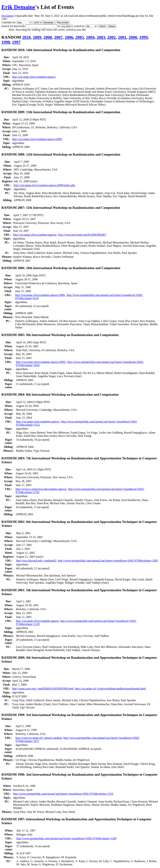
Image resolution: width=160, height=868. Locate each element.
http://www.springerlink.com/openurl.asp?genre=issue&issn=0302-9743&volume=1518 (63, 794)
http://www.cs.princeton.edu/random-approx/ (41, 489)
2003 (101, 37)
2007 (58, 37)
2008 (48, 37)
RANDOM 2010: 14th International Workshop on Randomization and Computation (61, 50)
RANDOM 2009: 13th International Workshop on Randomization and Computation (61, 112)
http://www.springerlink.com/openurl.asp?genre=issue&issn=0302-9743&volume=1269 (66, 838)
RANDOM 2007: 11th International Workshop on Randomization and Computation (61, 208)
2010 (26, 37)
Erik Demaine (18, 7)
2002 (112, 37)
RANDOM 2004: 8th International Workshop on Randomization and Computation (60, 394)
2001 (122, 37)
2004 (90, 37)
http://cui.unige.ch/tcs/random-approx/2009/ (37, 139)
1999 (144, 37)
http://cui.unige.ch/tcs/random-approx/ (34, 77)
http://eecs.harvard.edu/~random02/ (36, 561)
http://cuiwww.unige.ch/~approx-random (39, 738)
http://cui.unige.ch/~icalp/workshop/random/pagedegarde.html (110, 689)
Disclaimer (8, 16)
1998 (6, 42)
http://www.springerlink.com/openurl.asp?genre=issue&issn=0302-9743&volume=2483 (108, 561)
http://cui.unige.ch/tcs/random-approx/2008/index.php (44, 185)
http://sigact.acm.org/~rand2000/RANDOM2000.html (43, 689)
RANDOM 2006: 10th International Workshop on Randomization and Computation (61, 268)
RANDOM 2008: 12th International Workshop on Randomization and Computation (61, 154)
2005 (80, 37)
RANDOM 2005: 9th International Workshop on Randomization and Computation (60, 335)
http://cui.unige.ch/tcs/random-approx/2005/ (41, 362)
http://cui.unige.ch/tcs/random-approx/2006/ (40, 295)
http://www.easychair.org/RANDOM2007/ (82, 235)
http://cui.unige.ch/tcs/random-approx (37, 621)
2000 (133, 37)
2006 (69, 37)
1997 (16, 42)
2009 (37, 37)
